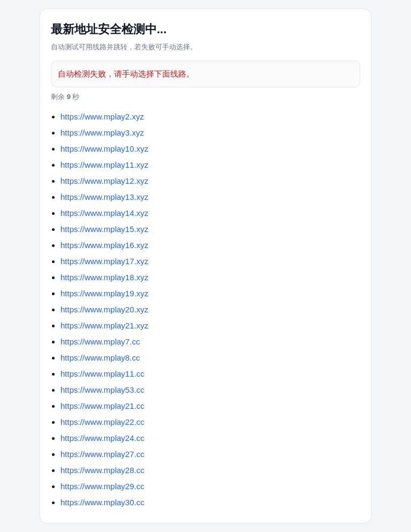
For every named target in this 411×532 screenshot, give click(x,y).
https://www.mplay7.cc (100, 342)
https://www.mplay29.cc (102, 486)
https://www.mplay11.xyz (104, 165)
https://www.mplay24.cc (102, 438)
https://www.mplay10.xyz (104, 149)
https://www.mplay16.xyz (104, 245)
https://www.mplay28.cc (102, 470)
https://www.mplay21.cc (102, 406)
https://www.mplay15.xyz (104, 229)
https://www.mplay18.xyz (104, 277)
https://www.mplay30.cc (102, 502)
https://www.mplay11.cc (102, 374)
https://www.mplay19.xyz (104, 293)
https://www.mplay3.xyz (102, 133)
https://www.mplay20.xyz (104, 309)
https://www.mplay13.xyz (104, 197)
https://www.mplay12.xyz (104, 181)
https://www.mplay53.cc (102, 390)
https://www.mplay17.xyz (104, 261)
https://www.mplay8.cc (100, 358)
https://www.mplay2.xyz (102, 117)
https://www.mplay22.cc (102, 422)
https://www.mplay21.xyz (104, 325)
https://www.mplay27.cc (102, 454)
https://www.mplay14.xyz (104, 213)
